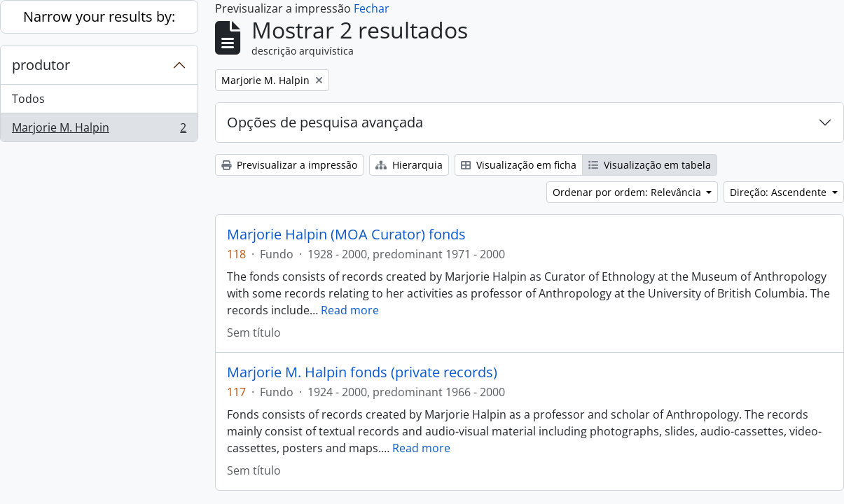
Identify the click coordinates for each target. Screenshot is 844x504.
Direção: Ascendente (780, 192)
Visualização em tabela (650, 165)
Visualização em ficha (519, 165)
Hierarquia (409, 165)
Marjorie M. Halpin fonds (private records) (362, 372)
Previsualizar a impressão (289, 165)
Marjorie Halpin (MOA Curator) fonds (346, 234)
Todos (28, 99)
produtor (41, 65)
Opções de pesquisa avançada (325, 122)
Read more (350, 310)
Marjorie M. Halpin (99, 130)
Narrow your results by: (99, 16)
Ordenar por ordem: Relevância (628, 192)
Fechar (372, 8)
